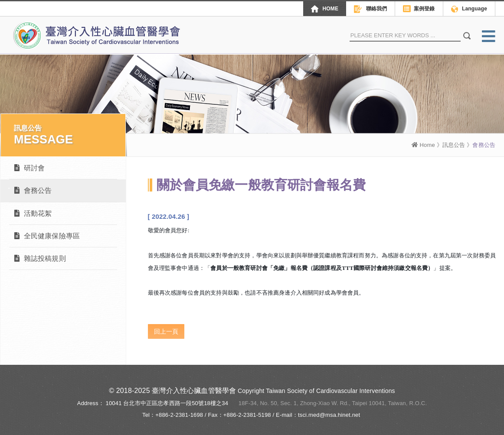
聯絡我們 (370, 9)
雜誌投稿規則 (40, 258)
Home (423, 145)
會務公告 (33, 190)
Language (469, 9)
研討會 (29, 168)
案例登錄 (419, 9)
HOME (325, 9)
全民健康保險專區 (47, 236)
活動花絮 (33, 213)
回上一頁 (166, 331)
